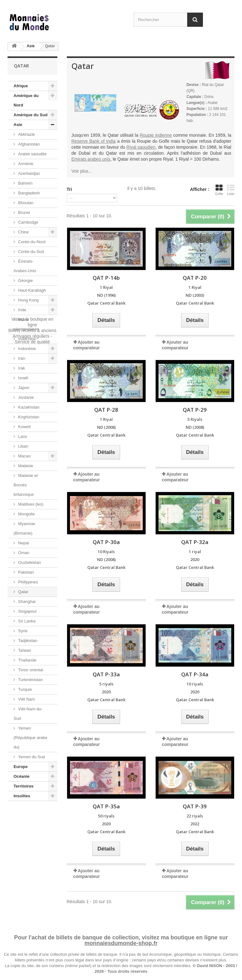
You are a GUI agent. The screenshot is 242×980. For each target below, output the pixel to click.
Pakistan (25, 572)
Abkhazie (26, 134)
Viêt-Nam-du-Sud (28, 714)
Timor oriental (30, 670)
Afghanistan (28, 144)
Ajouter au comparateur (86, 477)
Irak (21, 368)
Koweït (24, 427)
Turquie (24, 689)
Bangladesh (28, 193)
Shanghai (26, 602)
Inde (22, 310)
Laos (22, 436)
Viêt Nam (26, 699)
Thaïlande (27, 660)
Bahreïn (25, 183)
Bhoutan (25, 203)
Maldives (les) (30, 504)
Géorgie (25, 281)
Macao (24, 456)
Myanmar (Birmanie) (24, 528)
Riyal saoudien (141, 147)
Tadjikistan (27, 641)
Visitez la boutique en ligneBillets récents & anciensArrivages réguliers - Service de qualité (32, 825)
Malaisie (25, 466)
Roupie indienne (156, 135)
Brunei (23, 212)
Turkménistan (30, 680)
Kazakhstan (28, 407)
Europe (21, 767)
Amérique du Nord (26, 100)
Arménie (25, 164)
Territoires (23, 786)
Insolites (22, 796)
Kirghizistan (28, 417)
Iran (21, 358)
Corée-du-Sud (30, 252)
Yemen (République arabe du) (30, 738)
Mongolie (26, 514)
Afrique (21, 86)
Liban (23, 446)
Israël (23, 378)
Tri (69, 189)
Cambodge (28, 222)
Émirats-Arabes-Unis (25, 266)
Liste (231, 190)
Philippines (28, 582)
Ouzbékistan (29, 562)
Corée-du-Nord (31, 242)
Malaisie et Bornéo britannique (26, 485)
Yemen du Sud (31, 757)
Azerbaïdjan (29, 173)
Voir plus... (82, 171)
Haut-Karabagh (32, 290)
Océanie (22, 776)
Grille (219, 190)
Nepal (23, 543)
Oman (23, 553)
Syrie (22, 631)
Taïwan (24, 650)
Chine (23, 232)
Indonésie (26, 349)
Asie (31, 46)
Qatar (23, 592)
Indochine (26, 339)
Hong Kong (28, 300)
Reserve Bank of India (94, 141)
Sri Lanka (26, 621)
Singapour (27, 611)
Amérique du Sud (31, 115)
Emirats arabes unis (91, 159)
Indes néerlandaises (26, 324)
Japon (23, 388)
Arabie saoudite (32, 154)
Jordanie (25, 397)
